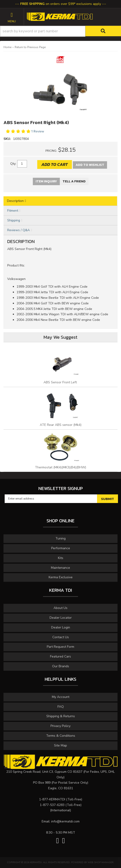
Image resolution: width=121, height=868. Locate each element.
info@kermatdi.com (65, 821)
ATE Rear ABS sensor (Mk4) (61, 425)
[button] (60, 31)
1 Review (38, 131)
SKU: (8, 139)
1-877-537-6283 (52, 805)
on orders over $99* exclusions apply (61, 4)
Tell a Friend (74, 181)
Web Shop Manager (101, 862)
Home (7, 47)
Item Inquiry (46, 181)
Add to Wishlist (90, 165)
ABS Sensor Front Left (61, 382)
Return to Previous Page (30, 47)
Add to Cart (55, 164)
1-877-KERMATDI (52, 799)
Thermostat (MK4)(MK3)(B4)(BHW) (60, 467)
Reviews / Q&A (18, 230)
